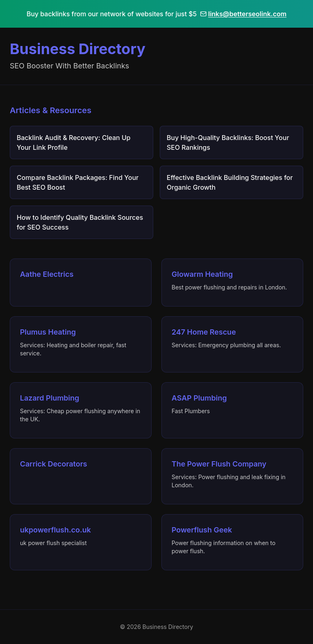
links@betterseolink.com (243, 14)
